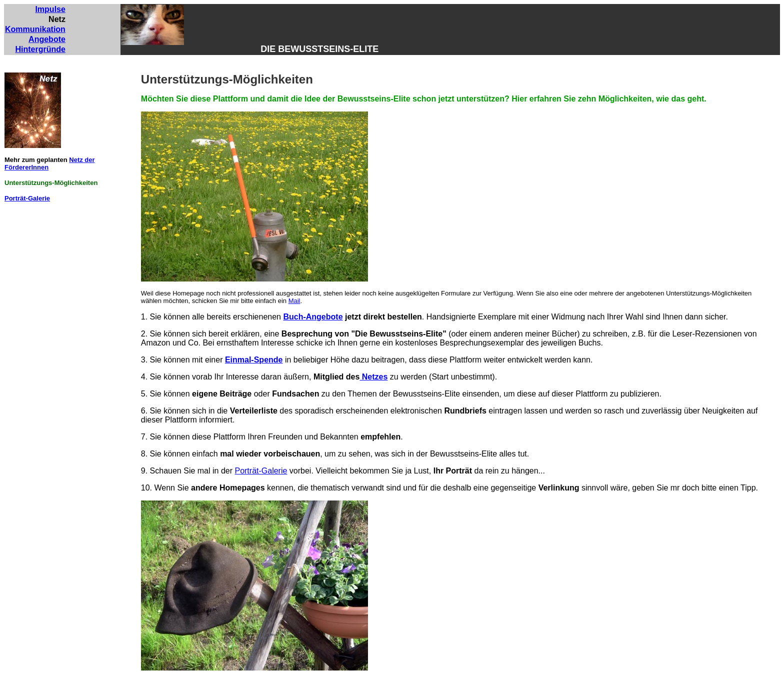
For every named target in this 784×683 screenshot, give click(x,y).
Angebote (47, 39)
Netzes (373, 377)
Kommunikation (35, 29)
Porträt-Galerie (27, 198)
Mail (294, 301)
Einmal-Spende (254, 360)
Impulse (50, 9)
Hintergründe (40, 49)
